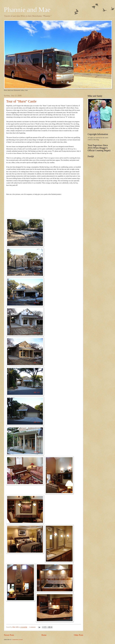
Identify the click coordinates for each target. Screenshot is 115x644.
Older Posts (78, 635)
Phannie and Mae (27, 10)
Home (44, 635)
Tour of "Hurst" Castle (21, 101)
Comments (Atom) (17, 640)
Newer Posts (9, 635)
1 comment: (32, 627)
